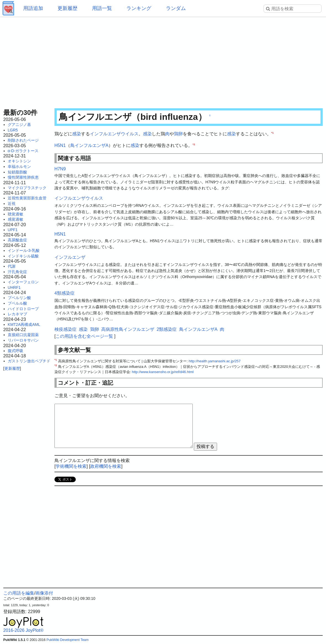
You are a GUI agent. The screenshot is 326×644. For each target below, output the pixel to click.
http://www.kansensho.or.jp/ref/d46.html (163, 372)
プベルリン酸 (19, 298)
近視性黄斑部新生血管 (27, 198)
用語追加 (33, 8)
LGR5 (13, 130)
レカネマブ (17, 314)
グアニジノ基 (19, 125)
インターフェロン (23, 282)
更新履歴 (67, 8)
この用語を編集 (19, 593)
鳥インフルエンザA (89, 145)
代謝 (12, 266)
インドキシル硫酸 (23, 256)
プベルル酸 (17, 303)
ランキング (139, 8)
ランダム (176, 8)
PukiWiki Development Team (68, 640)
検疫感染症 (66, 329)
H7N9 (60, 169)
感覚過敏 (15, 219)
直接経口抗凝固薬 (23, 335)
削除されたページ (23, 140)
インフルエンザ (70, 257)
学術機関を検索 (71, 466)
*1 (272, 133)
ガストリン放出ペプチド (29, 361)
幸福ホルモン (19, 167)
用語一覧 (102, 8)
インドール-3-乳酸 (24, 250)
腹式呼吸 (15, 351)
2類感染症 (167, 329)
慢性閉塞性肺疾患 (23, 177)
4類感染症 (65, 293)
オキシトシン (19, 161)
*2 (194, 144)
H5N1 (60, 145)
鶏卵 (178, 134)
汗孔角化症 (17, 272)
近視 (12, 204)
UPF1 (13, 230)
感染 (77, 134)
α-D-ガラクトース (23, 151)
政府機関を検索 (106, 466)
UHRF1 (14, 287)
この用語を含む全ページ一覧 (84, 336)
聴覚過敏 (15, 214)
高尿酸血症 (17, 240)
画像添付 (44, 593)
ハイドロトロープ (23, 309)
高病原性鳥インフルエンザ (128, 329)
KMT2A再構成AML (24, 324)
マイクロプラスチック (27, 188)
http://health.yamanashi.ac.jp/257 (215, 361)
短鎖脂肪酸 (17, 172)
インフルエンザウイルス (114, 134)
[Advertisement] (163, 61)
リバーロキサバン (23, 340)
